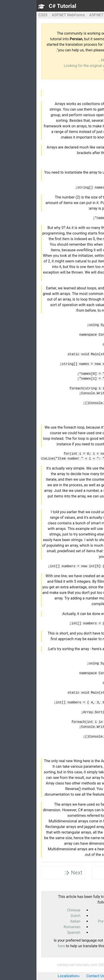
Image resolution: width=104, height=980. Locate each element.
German (74, 916)
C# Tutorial (26, 6)
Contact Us (59, 976)
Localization (31, 976)
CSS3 (6, 15)
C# (83, 15)
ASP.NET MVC (64, 15)
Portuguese (71, 921)
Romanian (36, 927)
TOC (94, 6)
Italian (39, 921)
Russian (74, 927)
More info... (71, 60)
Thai (77, 932)
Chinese (37, 910)
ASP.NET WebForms (32, 15)
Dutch (39, 916)
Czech (75, 910)
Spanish (37, 932)
